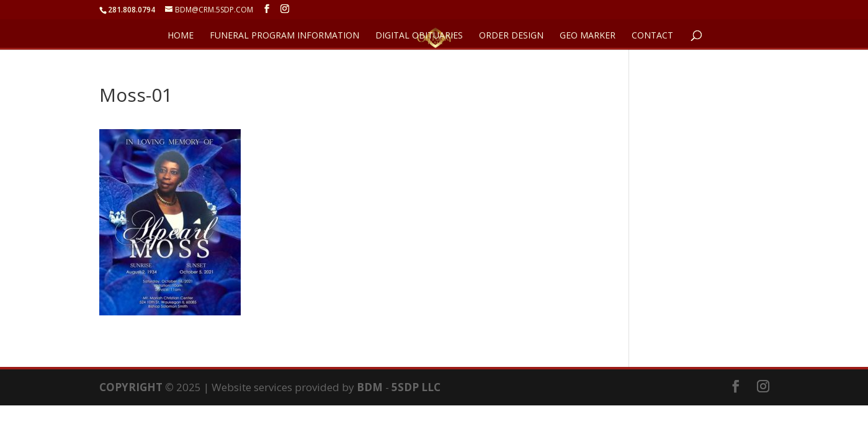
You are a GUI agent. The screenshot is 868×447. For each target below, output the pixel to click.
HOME (181, 36)
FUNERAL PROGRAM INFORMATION (284, 36)
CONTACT (652, 36)
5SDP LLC (416, 387)
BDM (370, 387)
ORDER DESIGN (511, 36)
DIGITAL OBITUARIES (419, 36)
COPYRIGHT (131, 387)
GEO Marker (588, 36)
